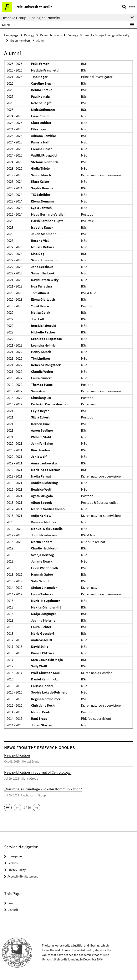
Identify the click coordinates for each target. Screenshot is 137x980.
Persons (12, 863)
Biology (29, 35)
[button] (8, 808)
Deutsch (13, 910)
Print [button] (11, 903)
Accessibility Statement (23, 876)
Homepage (11, 35)
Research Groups (51, 35)
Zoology (73, 35)
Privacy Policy (17, 870)
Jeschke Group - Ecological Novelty (107, 35)
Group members (20, 40)
